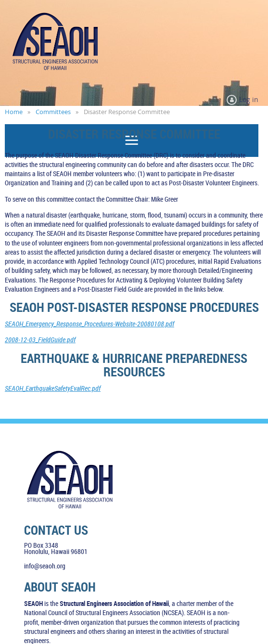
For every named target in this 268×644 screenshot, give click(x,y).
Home (14, 112)
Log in (249, 99)
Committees (53, 112)
